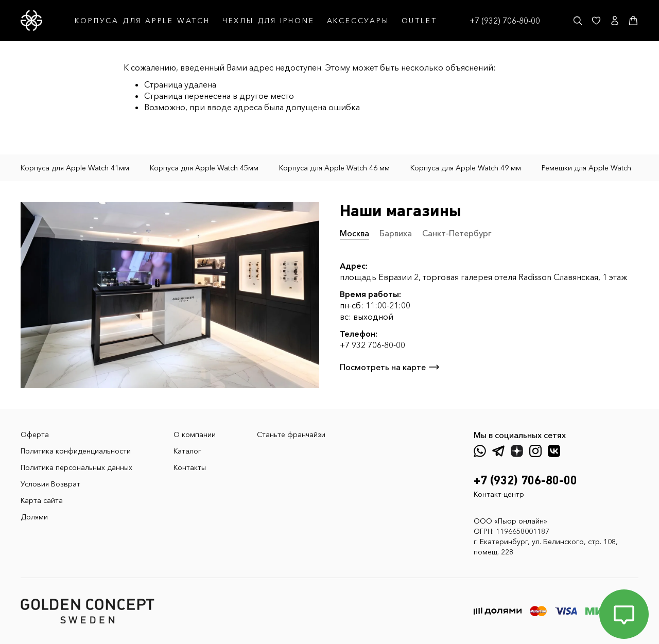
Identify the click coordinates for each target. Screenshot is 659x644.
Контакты (190, 467)
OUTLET (419, 21)
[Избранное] (596, 21)
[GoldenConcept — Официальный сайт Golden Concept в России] (31, 21)
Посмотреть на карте (390, 367)
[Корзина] (633, 21)
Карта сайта (42, 500)
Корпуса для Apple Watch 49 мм (466, 168)
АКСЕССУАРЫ (358, 21)
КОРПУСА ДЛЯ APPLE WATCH (142, 21)
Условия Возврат (50, 484)
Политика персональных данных (76, 467)
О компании (195, 434)
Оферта (35, 434)
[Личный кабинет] (615, 21)
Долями (34, 517)
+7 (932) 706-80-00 (505, 21)
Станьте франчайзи (291, 434)
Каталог (187, 451)
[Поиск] (578, 21)
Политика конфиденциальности (76, 451)
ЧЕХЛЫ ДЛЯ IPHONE (268, 21)
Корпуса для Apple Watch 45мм (204, 168)
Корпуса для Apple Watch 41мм (75, 168)
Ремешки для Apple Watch (586, 168)
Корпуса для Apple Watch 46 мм (334, 168)
